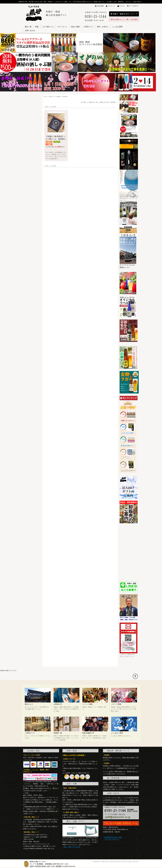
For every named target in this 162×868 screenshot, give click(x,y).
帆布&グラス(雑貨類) (55, 97)
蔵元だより (29, 704)
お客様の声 (58, 704)
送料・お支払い (103, 27)
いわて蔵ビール (48, 27)
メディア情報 (116, 704)
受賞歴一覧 (58, 733)
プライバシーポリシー (112, 839)
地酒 (37, 27)
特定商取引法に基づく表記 (113, 837)
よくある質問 (117, 27)
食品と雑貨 (75, 27)
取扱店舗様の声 (88, 733)
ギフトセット (62, 27)
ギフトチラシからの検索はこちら (128, 265)
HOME (45, 97)
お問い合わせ (30, 31)
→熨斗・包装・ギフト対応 (71, 847)
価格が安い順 (93, 102)
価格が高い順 (104, 102)
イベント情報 (87, 704)
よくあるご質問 (117, 733)
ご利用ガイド (88, 27)
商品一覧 (28, 27)
